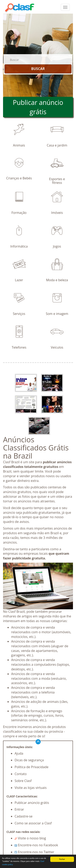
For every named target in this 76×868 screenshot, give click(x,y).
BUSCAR (38, 69)
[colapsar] (65, 7)
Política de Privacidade (32, 767)
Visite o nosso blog (30, 838)
